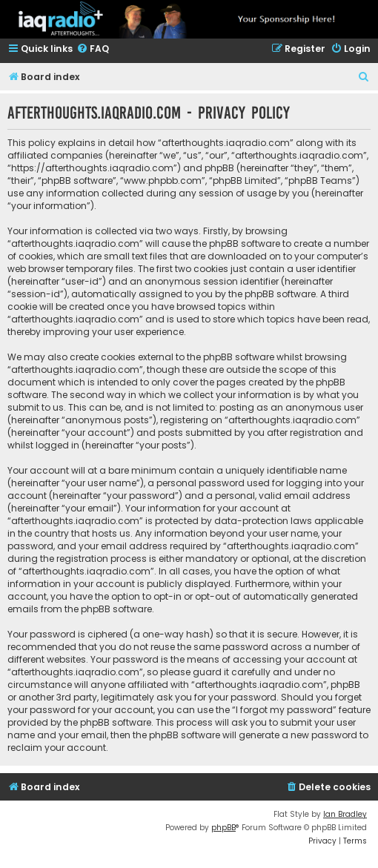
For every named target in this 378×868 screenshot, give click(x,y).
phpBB (223, 828)
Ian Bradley (345, 814)
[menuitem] (93, 49)
